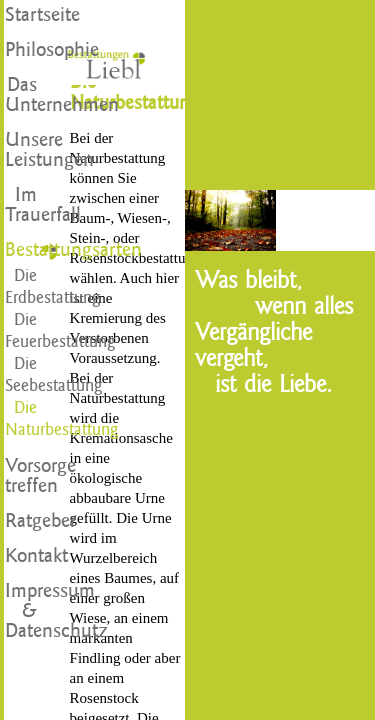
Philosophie (21, 50)
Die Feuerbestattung (21, 330)
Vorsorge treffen (21, 476)
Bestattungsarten (21, 250)
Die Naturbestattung (21, 418)
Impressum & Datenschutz (21, 611)
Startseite (21, 15)
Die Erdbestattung (21, 286)
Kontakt (21, 556)
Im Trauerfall (21, 205)
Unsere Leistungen (21, 150)
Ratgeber (21, 521)
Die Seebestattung (21, 374)
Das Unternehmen (21, 95)
